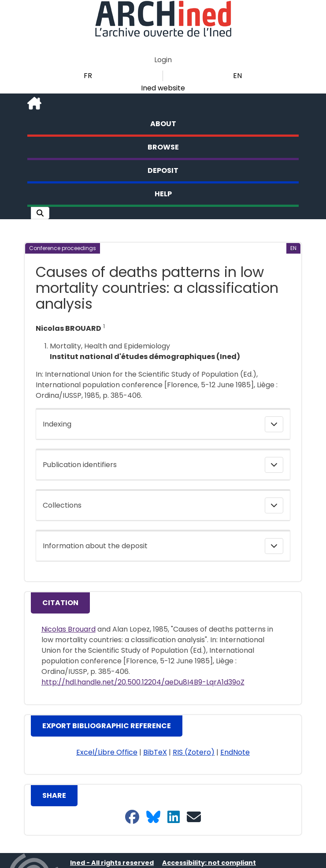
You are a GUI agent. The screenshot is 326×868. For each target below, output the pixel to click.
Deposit (163, 170)
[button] (40, 213)
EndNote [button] (235, 752)
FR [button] (88, 76)
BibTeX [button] (155, 752)
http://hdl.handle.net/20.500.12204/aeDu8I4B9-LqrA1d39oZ (143, 682)
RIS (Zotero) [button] (194, 752)
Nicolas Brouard (69, 629)
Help (163, 194)
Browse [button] (163, 147)
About (163, 124)
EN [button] (237, 76)
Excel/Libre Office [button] (107, 752)
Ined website (163, 88)
